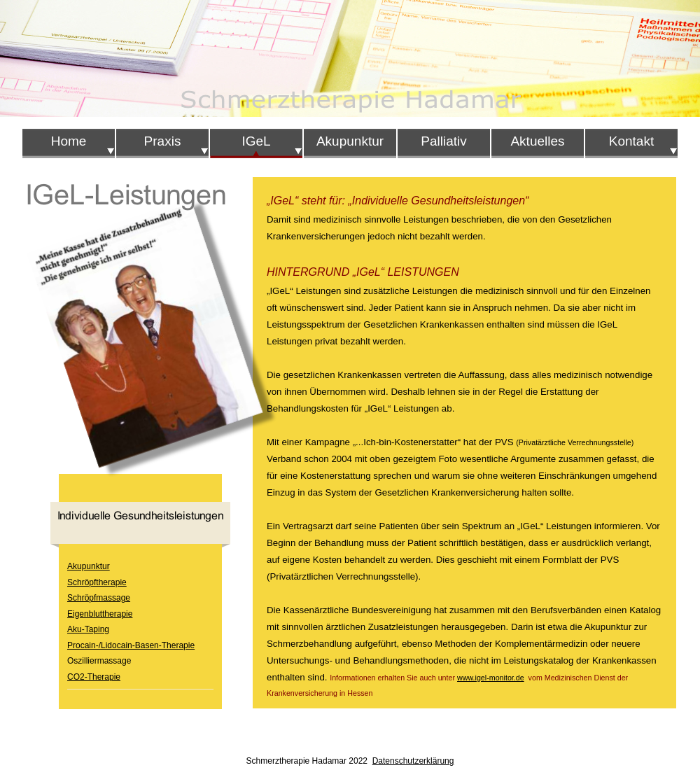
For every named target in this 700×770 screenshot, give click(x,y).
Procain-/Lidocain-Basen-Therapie (131, 645)
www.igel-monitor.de (491, 678)
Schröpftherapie (97, 582)
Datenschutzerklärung (413, 761)
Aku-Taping (88, 629)
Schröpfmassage (99, 598)
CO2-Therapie (94, 677)
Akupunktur (89, 566)
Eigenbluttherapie (100, 614)
